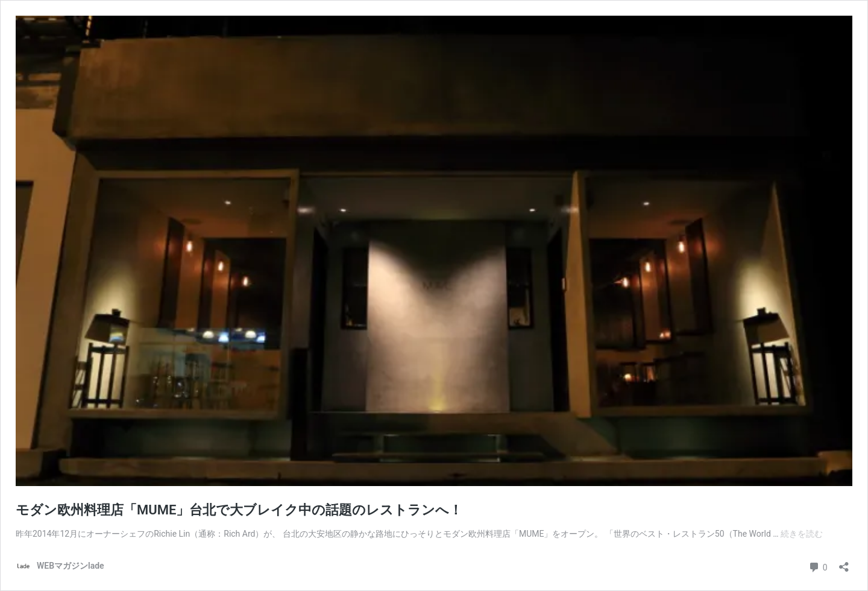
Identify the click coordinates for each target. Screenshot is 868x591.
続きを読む (802, 534)
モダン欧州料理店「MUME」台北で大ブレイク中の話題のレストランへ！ (239, 510)
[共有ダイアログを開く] (844, 563)
